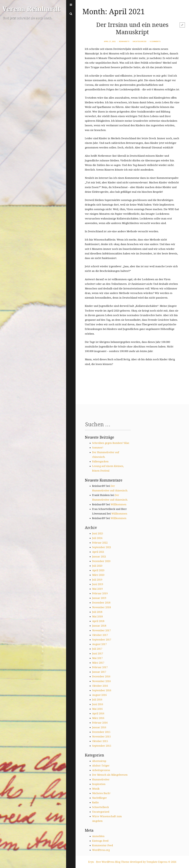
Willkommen (119, 504)
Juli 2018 (97, 612)
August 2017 (99, 644)
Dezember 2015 (101, 732)
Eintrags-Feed (100, 841)
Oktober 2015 (100, 741)
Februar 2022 (100, 543)
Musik (96, 789)
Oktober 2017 (100, 635)
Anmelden (98, 836)
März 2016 (98, 718)
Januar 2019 (99, 598)
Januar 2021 (99, 557)
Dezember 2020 (101, 561)
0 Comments (155, 41)
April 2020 (98, 570)
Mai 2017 (97, 658)
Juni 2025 (98, 533)
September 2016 (102, 690)
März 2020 (98, 575)
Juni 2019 (98, 584)
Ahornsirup (99, 761)
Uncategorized (140, 41)
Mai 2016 (97, 709)
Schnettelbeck (101, 807)
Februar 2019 (100, 593)
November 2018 (101, 607)
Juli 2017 (97, 649)
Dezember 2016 (101, 676)
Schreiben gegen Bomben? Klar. (111, 443)
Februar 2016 (100, 723)
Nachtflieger (99, 798)
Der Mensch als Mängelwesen (110, 775)
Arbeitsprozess (101, 770)
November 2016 (101, 681)
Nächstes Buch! (101, 793)
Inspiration (99, 784)
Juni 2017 (98, 653)
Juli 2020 (97, 566)
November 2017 (101, 630)
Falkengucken (100, 461)
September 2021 (102, 547)
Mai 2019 (97, 589)
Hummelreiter (101, 779)
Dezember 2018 (101, 603)
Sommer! (98, 448)
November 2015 (101, 737)
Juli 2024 (97, 538)
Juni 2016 (98, 704)
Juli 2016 (97, 700)
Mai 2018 (97, 616)
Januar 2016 (99, 727)
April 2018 (98, 621)
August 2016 (99, 695)
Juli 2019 (97, 580)
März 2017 (98, 663)
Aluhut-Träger (101, 766)
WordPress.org (101, 850)
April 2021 (98, 552)
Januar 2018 (99, 626)
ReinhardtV (124, 41)
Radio (95, 802)
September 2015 (102, 746)
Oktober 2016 (100, 686)
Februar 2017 (100, 667)
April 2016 (98, 713)
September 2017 (102, 640)
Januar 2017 (99, 672)
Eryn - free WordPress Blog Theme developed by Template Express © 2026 (132, 862)
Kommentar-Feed (103, 845)
